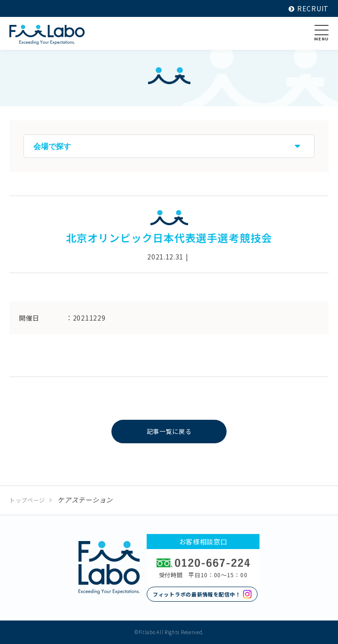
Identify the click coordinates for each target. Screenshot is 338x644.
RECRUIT (309, 8)
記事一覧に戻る (169, 432)
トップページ (27, 500)
